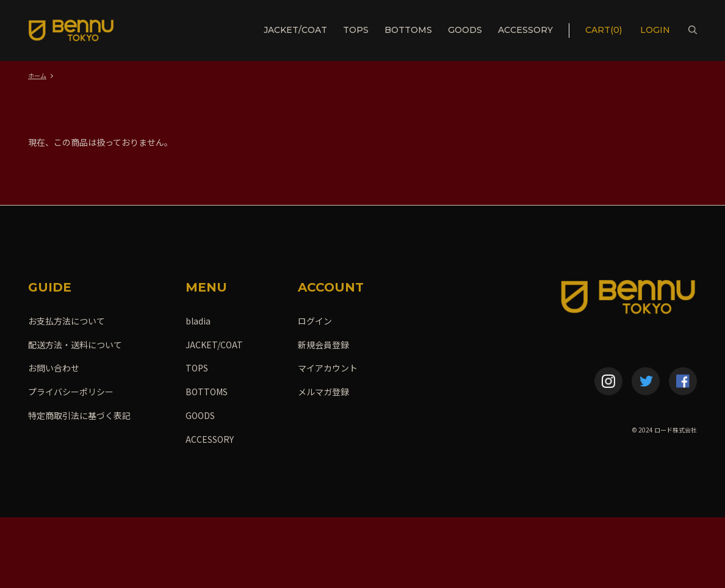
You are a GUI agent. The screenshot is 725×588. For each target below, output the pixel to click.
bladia (198, 321)
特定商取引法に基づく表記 (79, 415)
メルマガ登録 (323, 392)
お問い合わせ (54, 368)
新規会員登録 (323, 345)
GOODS (465, 30)
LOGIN (656, 30)
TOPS (356, 30)
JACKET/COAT (295, 30)
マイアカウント (328, 368)
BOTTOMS (408, 30)
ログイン (315, 321)
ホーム (37, 75)
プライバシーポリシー (71, 392)
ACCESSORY (525, 30)
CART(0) (604, 30)
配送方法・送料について (75, 345)
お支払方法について (67, 321)
